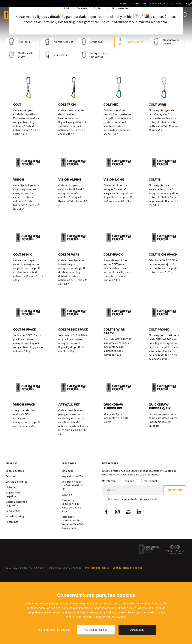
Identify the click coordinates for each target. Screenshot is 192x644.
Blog (41, 15)
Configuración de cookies (55, 630)
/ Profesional (142, 15)
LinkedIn (141, 579)
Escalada (82, 75)
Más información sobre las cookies (94, 608)
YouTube (129, 579)
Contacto (163, 3)
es (183, 3)
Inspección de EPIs (72, 544)
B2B (153, 3)
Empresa (111, 3)
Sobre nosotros (15, 538)
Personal (11, 544)
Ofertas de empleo (17, 549)
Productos (57, 15)
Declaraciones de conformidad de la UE (72, 553)
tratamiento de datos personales (139, 567)
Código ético (13, 578)
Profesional (150, 548)
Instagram (118, 579)
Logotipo (67, 562)
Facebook (107, 579)
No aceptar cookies (96, 630)
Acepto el (133, 567)
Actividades (78, 15)
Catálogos (67, 538)
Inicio (67, 75)
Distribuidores (127, 3)
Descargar (143, 3)
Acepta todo (137, 630)
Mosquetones (120, 75)
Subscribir (175, 558)
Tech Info (121, 15)
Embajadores (100, 15)
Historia (10, 555)
